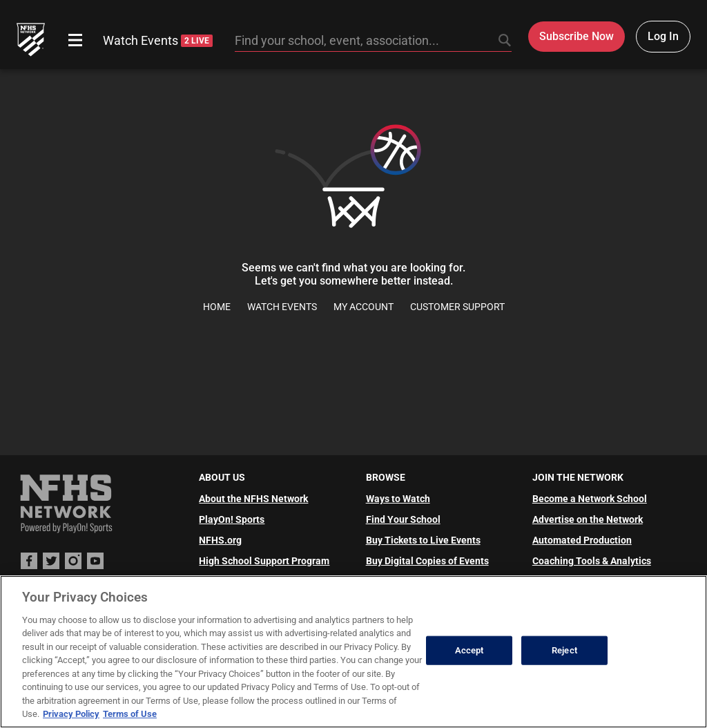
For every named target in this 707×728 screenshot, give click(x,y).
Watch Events (158, 40)
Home (217, 307)
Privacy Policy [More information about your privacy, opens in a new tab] (71, 714)
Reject (564, 650)
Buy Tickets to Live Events (423, 540)
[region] (353, 652)
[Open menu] (75, 40)
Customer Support (457, 307)
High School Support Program (264, 561)
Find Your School (403, 519)
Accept (469, 650)
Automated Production (582, 540)
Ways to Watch (398, 499)
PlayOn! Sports (232, 519)
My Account (364, 307)
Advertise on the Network (588, 519)
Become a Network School (590, 499)
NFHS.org (220, 540)
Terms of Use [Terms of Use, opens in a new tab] (130, 714)
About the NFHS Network (253, 499)
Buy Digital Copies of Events (427, 561)
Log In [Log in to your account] (663, 36)
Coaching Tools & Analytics (592, 561)
